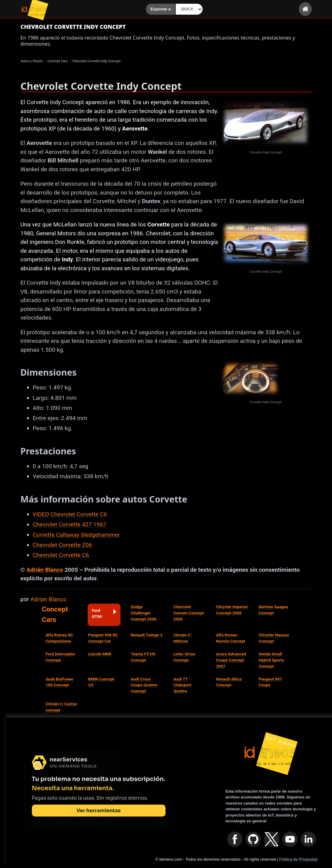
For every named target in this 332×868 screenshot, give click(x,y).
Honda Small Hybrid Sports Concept (271, 660)
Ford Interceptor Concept (61, 657)
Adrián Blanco (45, 570)
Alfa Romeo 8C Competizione (59, 638)
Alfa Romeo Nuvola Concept (231, 638)
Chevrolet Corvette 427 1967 (70, 524)
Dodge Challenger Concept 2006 (144, 613)
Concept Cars (55, 614)
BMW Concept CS (101, 682)
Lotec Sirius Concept (184, 657)
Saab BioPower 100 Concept (60, 682)
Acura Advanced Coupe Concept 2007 (231, 660)
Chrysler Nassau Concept (274, 638)
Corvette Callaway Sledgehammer (76, 535)
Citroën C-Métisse (183, 638)
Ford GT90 (104, 613)
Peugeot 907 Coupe (270, 682)
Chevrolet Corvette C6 (61, 555)
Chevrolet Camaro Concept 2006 (189, 613)
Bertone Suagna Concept (273, 610)
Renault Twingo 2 (147, 635)
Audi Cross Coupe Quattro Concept (144, 685)
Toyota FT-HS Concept (143, 657)
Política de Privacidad (298, 859)
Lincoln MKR (100, 654)
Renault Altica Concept (229, 682)
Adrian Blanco (48, 599)
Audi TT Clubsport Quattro (183, 685)
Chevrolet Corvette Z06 (63, 545)
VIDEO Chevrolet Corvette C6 (70, 514)
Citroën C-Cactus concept (61, 707)
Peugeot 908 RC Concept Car (103, 638)
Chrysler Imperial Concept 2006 (232, 610)
